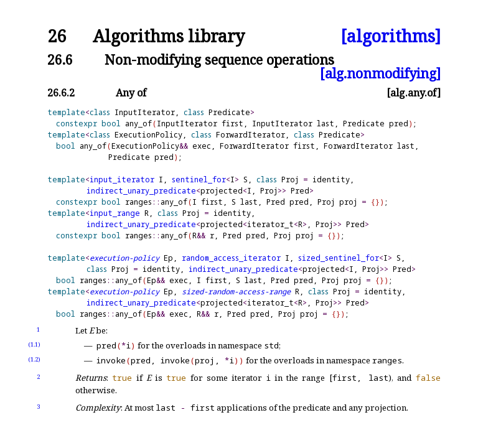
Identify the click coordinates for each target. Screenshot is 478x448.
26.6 (60, 59)
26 (57, 36)
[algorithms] (391, 36)
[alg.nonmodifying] (380, 73)
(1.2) (34, 359)
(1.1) (34, 344)
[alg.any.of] (414, 93)
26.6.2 (61, 93)
